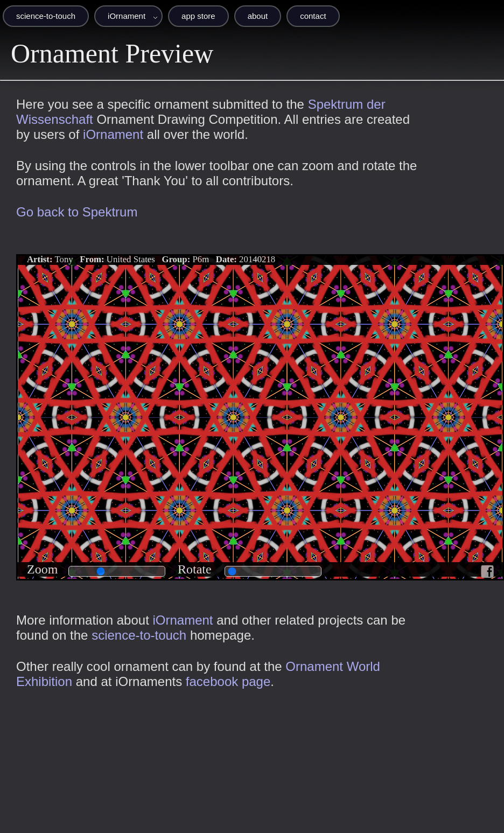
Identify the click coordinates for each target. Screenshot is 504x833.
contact (313, 16)
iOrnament (127, 16)
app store (198, 16)
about (258, 16)
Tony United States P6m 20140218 (151, 259)
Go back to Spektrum (77, 212)
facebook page (228, 681)
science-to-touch (46, 16)
